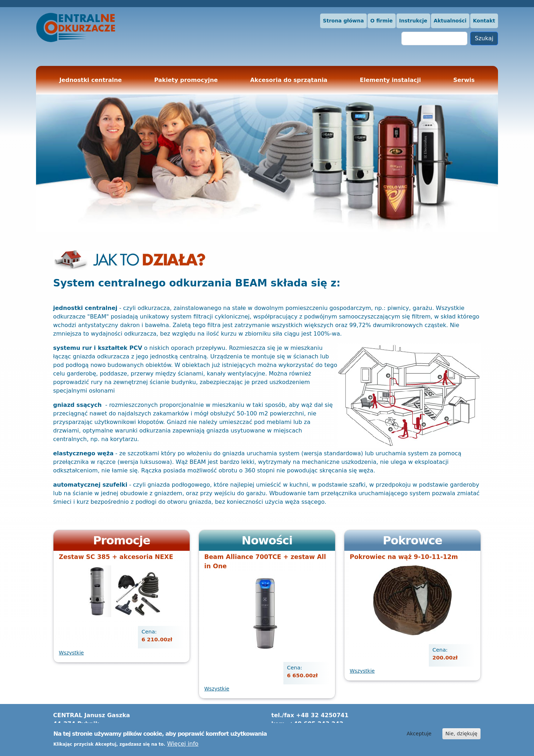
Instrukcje (413, 21)
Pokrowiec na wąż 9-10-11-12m (404, 557)
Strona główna (343, 21)
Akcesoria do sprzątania (289, 80)
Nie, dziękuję (462, 735)
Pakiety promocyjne (186, 80)
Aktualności (450, 21)
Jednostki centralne (90, 80)
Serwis (464, 80)
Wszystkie (71, 653)
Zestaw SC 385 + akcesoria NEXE (116, 557)
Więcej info (183, 745)
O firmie (382, 21)
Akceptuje (419, 735)
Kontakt (484, 21)
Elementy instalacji (390, 80)
